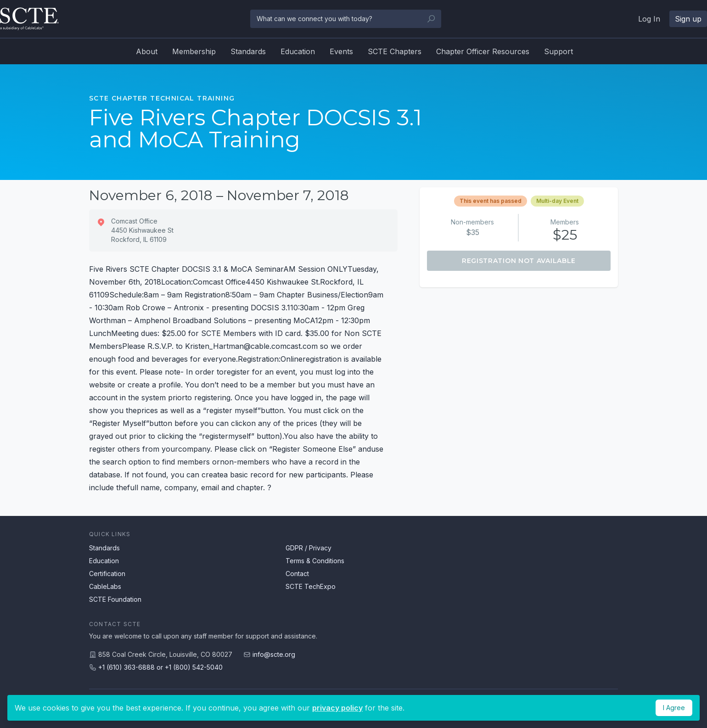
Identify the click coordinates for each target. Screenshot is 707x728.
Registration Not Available (519, 261)
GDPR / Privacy (309, 548)
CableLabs (105, 586)
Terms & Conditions (315, 561)
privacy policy (337, 708)
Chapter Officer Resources (483, 51)
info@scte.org (274, 654)
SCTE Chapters (395, 51)
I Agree (674, 708)
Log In (649, 19)
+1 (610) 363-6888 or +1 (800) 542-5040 (160, 667)
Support (558, 51)
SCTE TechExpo (311, 586)
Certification (107, 574)
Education (298, 51)
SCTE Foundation (115, 599)
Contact (297, 574)
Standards (248, 51)
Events (341, 51)
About (147, 51)
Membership (194, 51)
